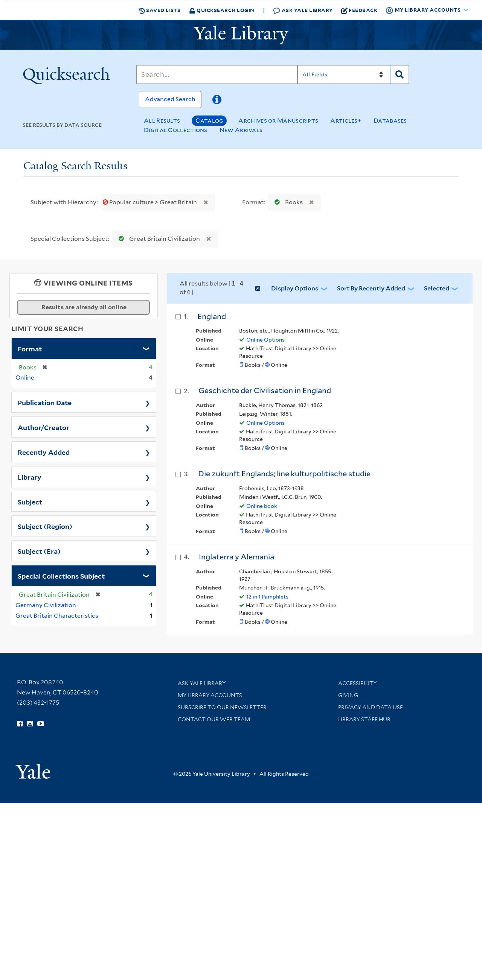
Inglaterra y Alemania (236, 557)
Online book (262, 506)
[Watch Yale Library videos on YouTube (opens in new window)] (41, 724)
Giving (348, 695)
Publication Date (45, 402)
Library (30, 477)
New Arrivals (241, 130)
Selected (437, 288)
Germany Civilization (46, 605)
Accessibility (357, 683)
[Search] (217, 74)
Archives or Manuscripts (278, 121)
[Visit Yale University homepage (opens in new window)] (33, 769)
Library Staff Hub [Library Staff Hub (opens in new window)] (364, 719)
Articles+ (346, 121)
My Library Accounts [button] (424, 10)
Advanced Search (170, 99)
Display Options (295, 288)
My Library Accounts (210, 695)
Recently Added (44, 452)
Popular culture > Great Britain (150, 202)
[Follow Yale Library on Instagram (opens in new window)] (30, 724)
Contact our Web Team (214, 719)
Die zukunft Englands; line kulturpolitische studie (284, 474)
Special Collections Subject (61, 576)
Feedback (359, 10)
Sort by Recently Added (371, 288)
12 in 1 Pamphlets (267, 597)
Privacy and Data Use (371, 707)
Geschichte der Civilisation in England (265, 390)
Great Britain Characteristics (57, 616)
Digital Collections (176, 130)
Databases (390, 121)
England (212, 316)
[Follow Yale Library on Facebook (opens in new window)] (20, 724)
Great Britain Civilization (158, 239)
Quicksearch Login (222, 10)
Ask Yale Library (303, 10)
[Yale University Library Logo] (241, 35)
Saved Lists (160, 10)
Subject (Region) (45, 526)
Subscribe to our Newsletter (222, 707)
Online (25, 378)
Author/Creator (43, 427)
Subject (30, 501)
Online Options (265, 340)
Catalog (209, 121)
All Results (162, 121)
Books (287, 202)
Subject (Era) (39, 551)
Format (30, 348)
